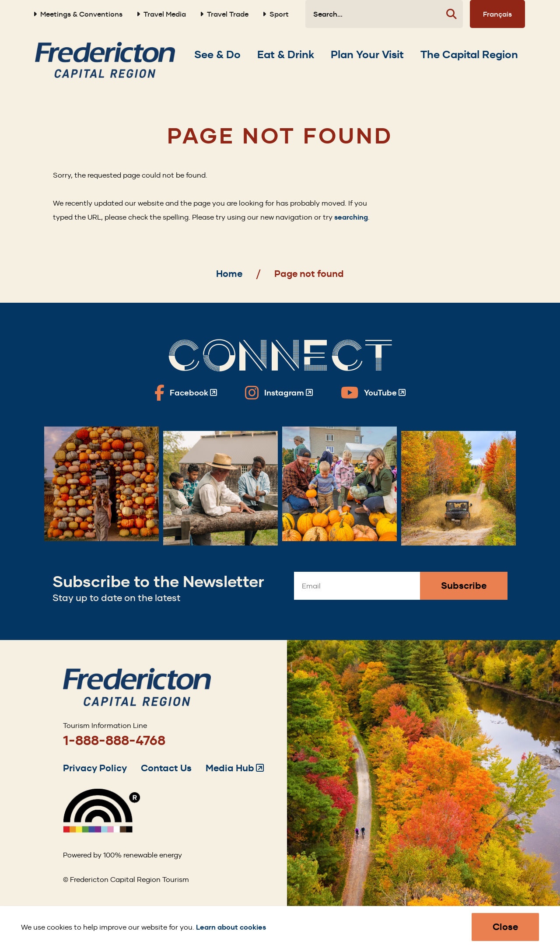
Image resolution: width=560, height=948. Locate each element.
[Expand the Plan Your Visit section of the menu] (367, 55)
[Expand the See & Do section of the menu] (217, 55)
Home (229, 274)
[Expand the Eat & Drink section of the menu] (286, 55)
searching (351, 217)
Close (505, 927)
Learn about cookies (231, 927)
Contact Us (166, 768)
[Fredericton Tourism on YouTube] (373, 393)
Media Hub (235, 768)
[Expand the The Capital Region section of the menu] (469, 55)
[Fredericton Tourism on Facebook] (186, 393)
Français (497, 14)
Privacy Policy (95, 768)
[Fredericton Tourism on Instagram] (279, 393)
